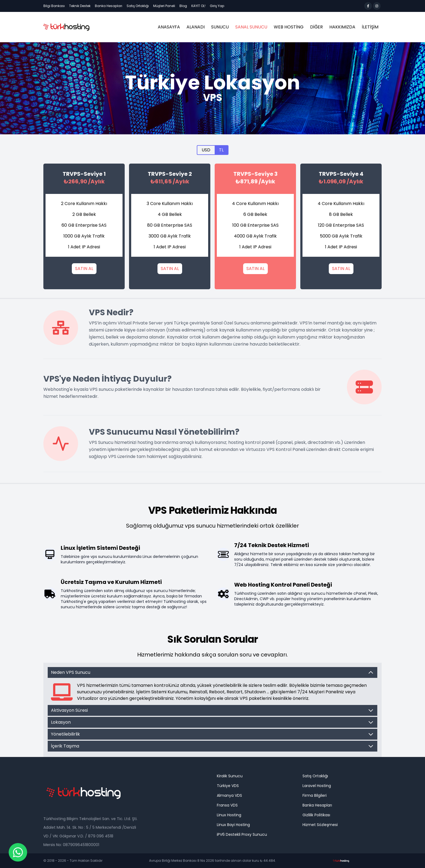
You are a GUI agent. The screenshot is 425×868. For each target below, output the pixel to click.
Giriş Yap (217, 6)
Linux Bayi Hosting (233, 825)
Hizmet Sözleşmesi (320, 825)
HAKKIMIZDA (342, 27)
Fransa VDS (227, 805)
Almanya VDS (229, 795)
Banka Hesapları (109, 6)
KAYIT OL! (198, 6)
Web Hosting (289, 27)
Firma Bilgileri (315, 795)
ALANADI (196, 27)
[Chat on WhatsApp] (18, 852)
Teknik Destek (80, 6)
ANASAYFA (169, 27)
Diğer (316, 27)
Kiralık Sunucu (230, 776)
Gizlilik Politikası (316, 815)
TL (221, 150)
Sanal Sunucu (251, 27)
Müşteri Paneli (164, 6)
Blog (183, 6)
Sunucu (220, 27)
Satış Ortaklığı (138, 6)
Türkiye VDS (228, 786)
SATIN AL (84, 269)
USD (206, 150)
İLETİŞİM (370, 27)
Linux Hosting (229, 815)
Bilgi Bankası (54, 6)
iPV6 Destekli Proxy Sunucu (242, 834)
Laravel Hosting (317, 786)
